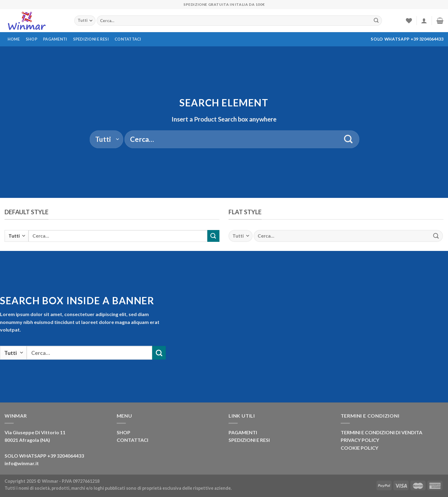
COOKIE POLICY (359, 448)
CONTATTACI (132, 440)
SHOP (124, 432)
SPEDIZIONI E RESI (249, 440)
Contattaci (128, 39)
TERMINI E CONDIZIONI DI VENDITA (381, 432)
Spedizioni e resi (91, 39)
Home (14, 39)
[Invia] (376, 21)
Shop (32, 39)
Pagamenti (55, 39)
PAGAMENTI (243, 432)
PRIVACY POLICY (360, 440)
